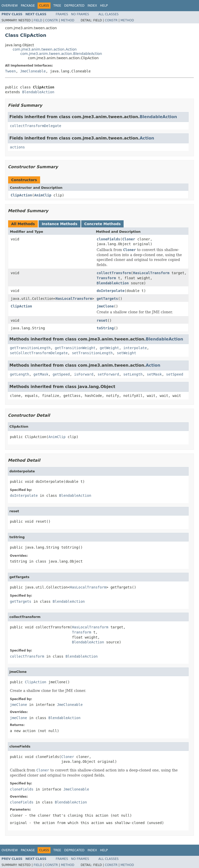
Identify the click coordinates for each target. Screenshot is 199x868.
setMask (154, 374)
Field (38, 20)
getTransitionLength (30, 348)
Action (147, 138)
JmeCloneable (33, 71)
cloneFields (109, 239)
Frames (62, 14)
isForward (84, 374)
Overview (10, 6)
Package (28, 6)
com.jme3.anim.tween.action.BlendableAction (61, 54)
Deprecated (74, 6)
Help (104, 6)
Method (68, 20)
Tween (10, 71)
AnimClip (43, 195)
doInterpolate (111, 291)
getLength (20, 374)
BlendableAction (38, 92)
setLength (133, 374)
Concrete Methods (103, 224)
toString (105, 328)
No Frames (80, 14)
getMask (41, 374)
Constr (52, 20)
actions (17, 147)
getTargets (107, 299)
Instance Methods (59, 224)
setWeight (126, 353)
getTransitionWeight (75, 348)
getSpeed (61, 374)
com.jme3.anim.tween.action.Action (45, 49)
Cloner (129, 239)
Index (92, 6)
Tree (57, 6)
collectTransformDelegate (36, 126)
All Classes (109, 14)
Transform (106, 278)
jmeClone (105, 306)
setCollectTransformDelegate (39, 353)
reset (102, 320)
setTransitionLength (92, 353)
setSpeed (175, 374)
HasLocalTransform (151, 273)
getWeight (109, 348)
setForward (108, 374)
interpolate (135, 348)
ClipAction (21, 195)
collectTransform (114, 273)
